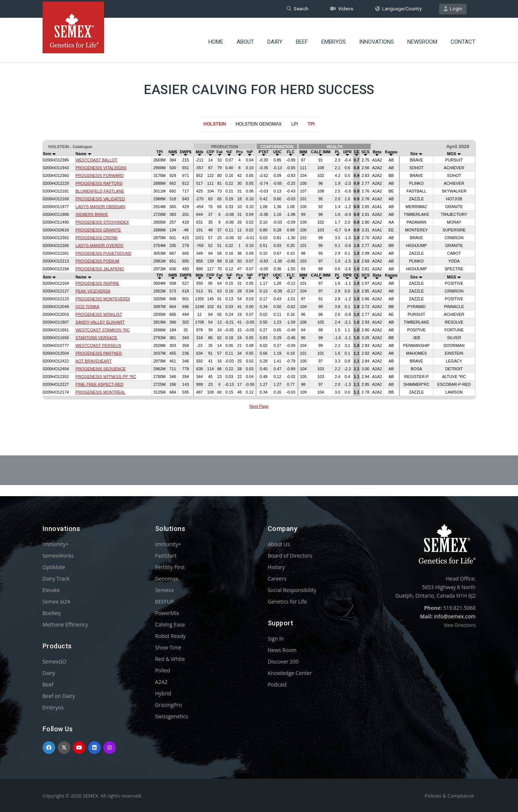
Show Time (168, 647)
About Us (279, 544)
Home (216, 39)
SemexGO (55, 661)
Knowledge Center (290, 673)
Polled (163, 670)
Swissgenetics (172, 716)
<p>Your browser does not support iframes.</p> (259, 275)
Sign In (276, 639)
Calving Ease (170, 624)
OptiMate (54, 567)
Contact (463, 39)
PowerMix (167, 613)
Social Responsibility (292, 590)
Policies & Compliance (449, 796)
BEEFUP (164, 602)
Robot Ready (171, 636)
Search (298, 9)
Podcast (277, 684)
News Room (282, 650)
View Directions (459, 625)
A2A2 (161, 682)
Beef (302, 39)
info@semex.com (455, 616)
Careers (277, 579)
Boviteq (52, 613)
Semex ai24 (56, 602)
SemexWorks (58, 556)
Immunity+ (56, 544)
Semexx (165, 590)
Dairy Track (56, 579)
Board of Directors (290, 556)
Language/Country (398, 9)
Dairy (275, 39)
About (245, 39)
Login (453, 9)
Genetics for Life (287, 602)
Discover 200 (283, 661)
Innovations (377, 39)
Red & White (170, 659)
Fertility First (170, 567)
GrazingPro (169, 705)
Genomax (167, 579)
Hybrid (163, 693)
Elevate (51, 590)
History (276, 567)
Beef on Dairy (59, 696)
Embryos (334, 39)
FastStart (166, 556)
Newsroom (422, 39)
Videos (342, 9)
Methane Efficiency (65, 624)
